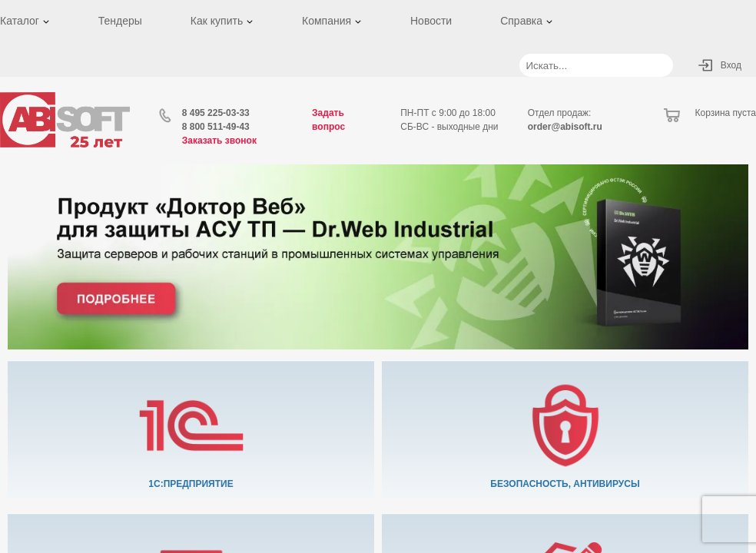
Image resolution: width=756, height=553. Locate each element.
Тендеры (120, 21)
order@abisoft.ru (565, 127)
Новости (431, 21)
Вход (731, 65)
